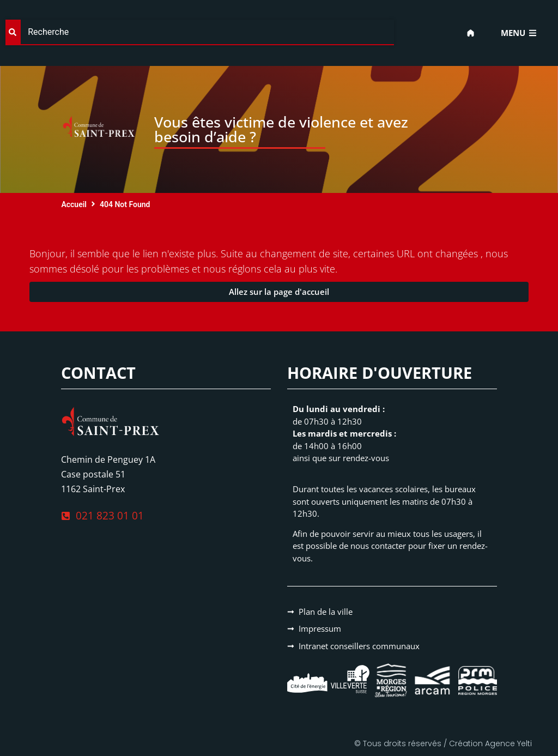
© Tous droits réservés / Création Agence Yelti (443, 743)
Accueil (74, 204)
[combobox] (200, 32)
